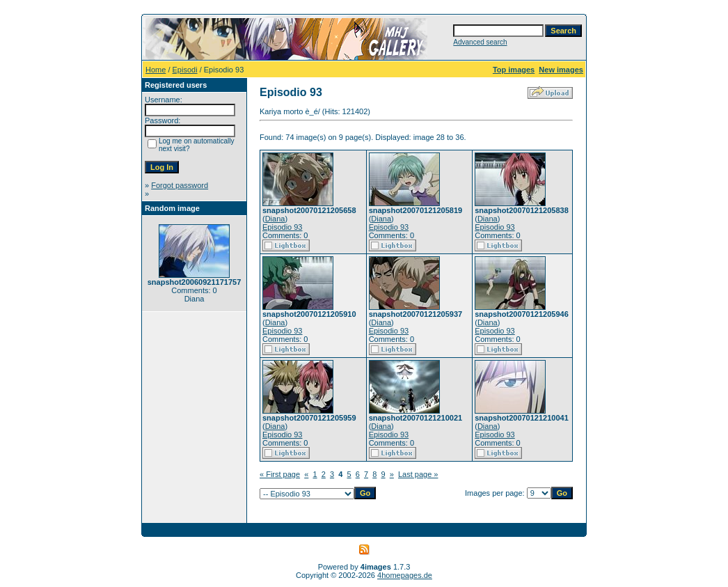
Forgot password (180, 185)
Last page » (418, 474)
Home (156, 70)
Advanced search (480, 42)
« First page (280, 474)
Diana (275, 219)
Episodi (185, 70)
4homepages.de (405, 575)
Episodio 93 (283, 227)
